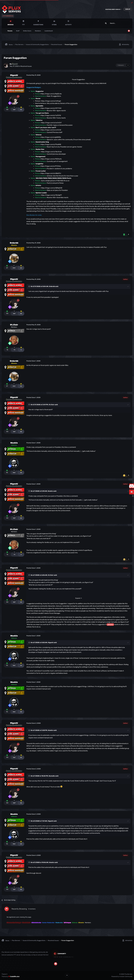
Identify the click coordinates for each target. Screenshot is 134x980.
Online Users (27, 31)
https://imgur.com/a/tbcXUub (51, 152)
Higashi (14, 75)
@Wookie (110, 624)
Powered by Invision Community (122, 976)
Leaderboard (49, 31)
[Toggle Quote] (29, 286)
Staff (18, 31)
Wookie (14, 443)
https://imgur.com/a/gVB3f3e (51, 137)
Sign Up (128, 9)
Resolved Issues (26, 66)
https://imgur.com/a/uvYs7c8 (51, 130)
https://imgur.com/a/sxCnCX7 (51, 123)
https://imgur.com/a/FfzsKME (51, 144)
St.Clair (14, 325)
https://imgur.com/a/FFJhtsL (51, 166)
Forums (10, 31)
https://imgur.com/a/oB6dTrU (51, 173)
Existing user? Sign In (113, 9)
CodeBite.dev (15, 976)
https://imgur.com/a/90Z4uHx (51, 159)
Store (54, 25)
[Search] (112, 23)
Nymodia (52, 776)
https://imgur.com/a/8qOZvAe (51, 94)
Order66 (14, 243)
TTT (23, 25)
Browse (11, 25)
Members (38, 31)
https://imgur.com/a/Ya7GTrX (51, 115)
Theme (4, 974)
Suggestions (38, 25)
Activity (68, 25)
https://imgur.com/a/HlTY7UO (51, 108)
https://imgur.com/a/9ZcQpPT (51, 195)
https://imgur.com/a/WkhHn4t (96, 83)
